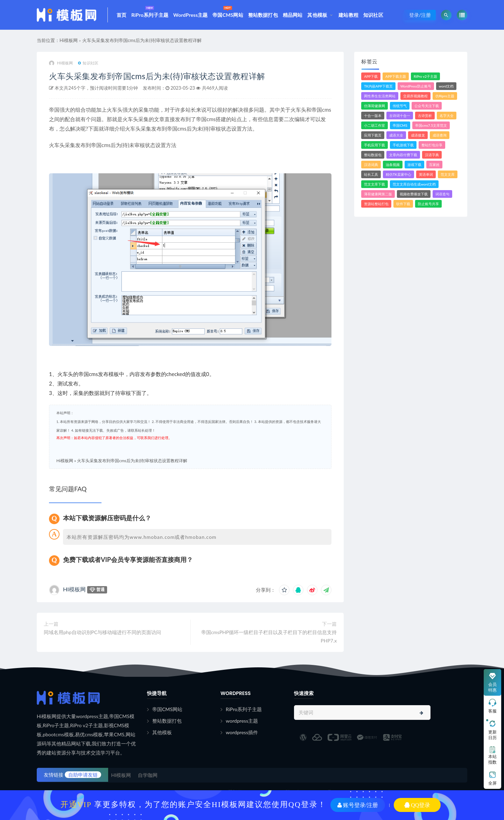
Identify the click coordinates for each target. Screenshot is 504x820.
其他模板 (317, 15)
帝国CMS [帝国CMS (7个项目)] (400, 125)
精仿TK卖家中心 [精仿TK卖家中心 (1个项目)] (398, 174)
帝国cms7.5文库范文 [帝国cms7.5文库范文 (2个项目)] (431, 125)
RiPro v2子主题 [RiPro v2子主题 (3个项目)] (425, 76)
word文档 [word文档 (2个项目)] (446, 86)
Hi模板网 (69, 40)
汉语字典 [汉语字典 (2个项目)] (432, 155)
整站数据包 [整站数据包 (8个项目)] (373, 155)
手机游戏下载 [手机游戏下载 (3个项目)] (403, 145)
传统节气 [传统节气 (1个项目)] (400, 106)
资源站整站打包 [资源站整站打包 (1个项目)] (376, 204)
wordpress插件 (242, 732)
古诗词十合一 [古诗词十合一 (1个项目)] (400, 116)
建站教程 (348, 15)
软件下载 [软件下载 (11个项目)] (403, 204)
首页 (121, 15)
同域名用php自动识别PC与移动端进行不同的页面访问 (102, 632)
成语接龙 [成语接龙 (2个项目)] (418, 135)
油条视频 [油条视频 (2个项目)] (393, 165)
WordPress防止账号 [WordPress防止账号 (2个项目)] (416, 86)
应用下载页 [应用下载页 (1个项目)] (373, 135)
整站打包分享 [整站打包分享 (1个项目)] (432, 145)
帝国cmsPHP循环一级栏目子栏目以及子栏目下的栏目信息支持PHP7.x (269, 636)
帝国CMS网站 (228, 11)
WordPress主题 (190, 15)
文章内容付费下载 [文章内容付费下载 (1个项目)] (403, 155)
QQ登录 (417, 805)
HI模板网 (61, 63)
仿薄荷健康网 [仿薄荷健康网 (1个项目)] (374, 106)
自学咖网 (148, 775)
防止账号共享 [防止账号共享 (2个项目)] (428, 204)
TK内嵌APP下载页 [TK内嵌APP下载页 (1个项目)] (378, 86)
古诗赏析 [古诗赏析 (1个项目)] (425, 116)
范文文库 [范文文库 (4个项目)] (448, 174)
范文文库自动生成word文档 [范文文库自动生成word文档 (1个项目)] (414, 184)
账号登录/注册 (358, 805)
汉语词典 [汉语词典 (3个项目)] (371, 165)
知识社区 (373, 15)
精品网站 (293, 15)
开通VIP (76, 804)
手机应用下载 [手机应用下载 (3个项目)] (374, 145)
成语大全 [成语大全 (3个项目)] (396, 135)
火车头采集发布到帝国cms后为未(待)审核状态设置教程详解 (142, 40)
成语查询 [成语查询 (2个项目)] (440, 135)
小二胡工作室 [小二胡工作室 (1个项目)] (374, 125)
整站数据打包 (263, 15)
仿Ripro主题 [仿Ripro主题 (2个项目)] (445, 96)
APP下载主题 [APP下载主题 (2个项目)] (396, 76)
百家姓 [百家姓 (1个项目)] (434, 165)
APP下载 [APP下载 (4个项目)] (371, 76)
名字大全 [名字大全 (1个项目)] (447, 116)
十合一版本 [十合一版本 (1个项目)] (373, 116)
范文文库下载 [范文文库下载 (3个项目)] (374, 184)
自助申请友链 (83, 775)
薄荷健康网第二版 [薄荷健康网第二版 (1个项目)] (378, 194)
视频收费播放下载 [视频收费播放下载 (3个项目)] (414, 194)
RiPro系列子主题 (150, 11)
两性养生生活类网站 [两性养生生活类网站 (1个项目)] (380, 96)
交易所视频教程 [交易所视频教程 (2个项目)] (415, 96)
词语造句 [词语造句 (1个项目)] (442, 194)
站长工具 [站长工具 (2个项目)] (371, 174)
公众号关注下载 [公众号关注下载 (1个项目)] (427, 106)
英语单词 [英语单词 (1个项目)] (426, 174)
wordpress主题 (242, 721)
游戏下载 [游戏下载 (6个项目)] (414, 165)
